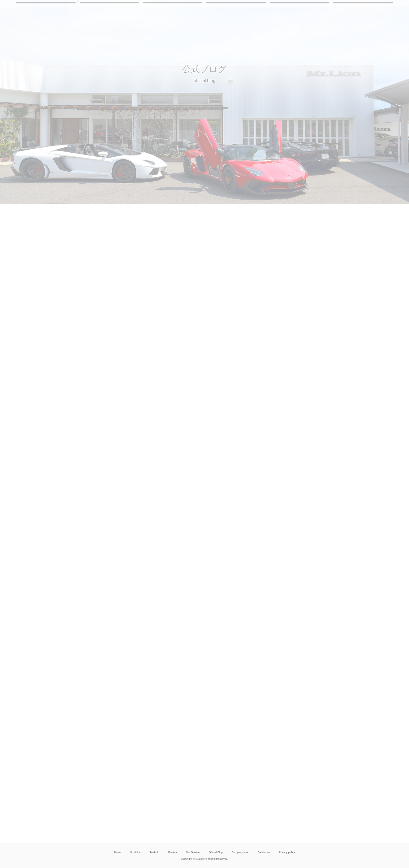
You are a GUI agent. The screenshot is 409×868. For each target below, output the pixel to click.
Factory (173, 852)
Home (118, 852)
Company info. (240, 852)
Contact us (264, 852)
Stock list (135, 852)
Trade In (154, 852)
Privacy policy (287, 852)
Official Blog (216, 852)
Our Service (193, 852)
